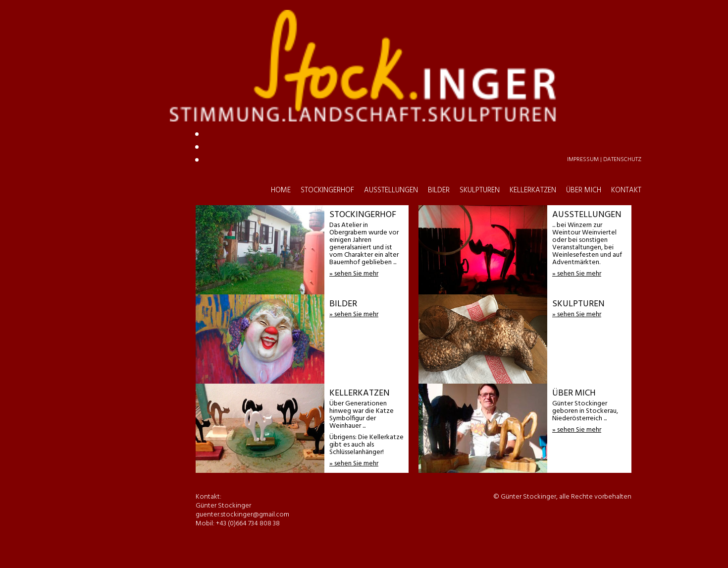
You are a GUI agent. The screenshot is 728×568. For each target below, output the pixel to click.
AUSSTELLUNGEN (391, 59)
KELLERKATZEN (533, 59)
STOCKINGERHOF (327, 59)
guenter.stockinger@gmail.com (354, 110)
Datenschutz (622, 28)
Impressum (583, 28)
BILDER (439, 59)
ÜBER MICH (584, 59)
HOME (281, 59)
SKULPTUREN (480, 59)
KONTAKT (626, 59)
